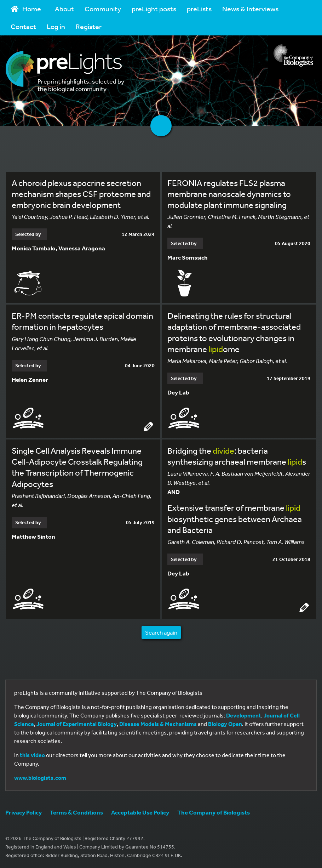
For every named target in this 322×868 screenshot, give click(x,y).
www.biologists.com (40, 778)
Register (89, 26)
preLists (199, 9)
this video (32, 755)
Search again (161, 632)
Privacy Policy (24, 812)
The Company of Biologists (214, 812)
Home (26, 9)
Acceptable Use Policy (140, 812)
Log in (56, 26)
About (64, 9)
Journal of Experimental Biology (77, 724)
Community (103, 9)
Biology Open (225, 724)
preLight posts (154, 9)
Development (244, 715)
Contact (23, 26)
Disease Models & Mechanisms (158, 724)
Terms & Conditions (76, 812)
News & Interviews (250, 9)
